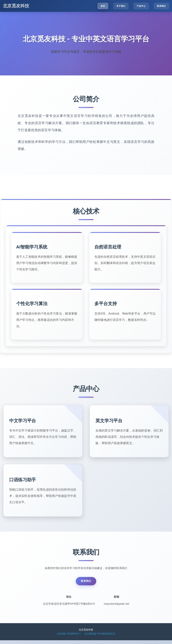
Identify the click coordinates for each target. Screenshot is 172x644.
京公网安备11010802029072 (100, 637)
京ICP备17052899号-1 (69, 637)
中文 (18, 433)
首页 (102, 6)
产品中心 (141, 6)
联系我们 (161, 6)
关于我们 (120, 6)
